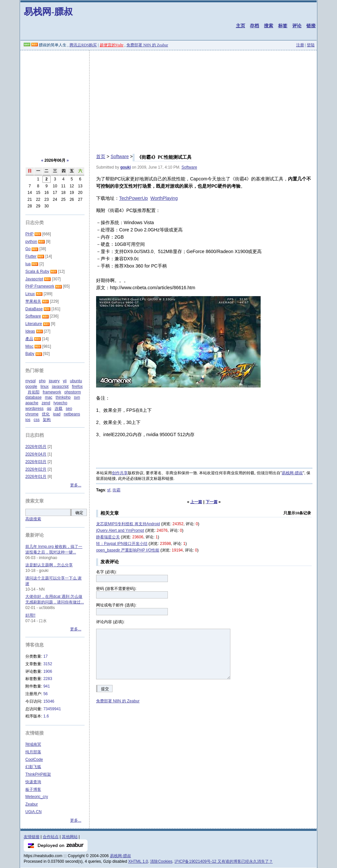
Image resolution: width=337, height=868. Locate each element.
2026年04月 (36, 454)
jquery (54, 381)
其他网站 (70, 837)
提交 (105, 689)
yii (65, 381)
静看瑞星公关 (108, 537)
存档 (254, 26)
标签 (283, 26)
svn (77, 397)
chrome (32, 414)
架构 (47, 420)
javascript (60, 387)
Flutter (31, 256)
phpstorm (73, 392)
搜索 (269, 26)
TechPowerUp (133, 198)
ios (28, 420)
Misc (29, 346)
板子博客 (33, 789)
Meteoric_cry (37, 797)
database (33, 397)
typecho (60, 403)
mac (49, 397)
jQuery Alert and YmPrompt (120, 530)
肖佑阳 (34, 392)
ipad (57, 414)
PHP (29, 234)
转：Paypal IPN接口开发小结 (122, 544)
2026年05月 (36, 447)
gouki (125, 167)
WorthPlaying (164, 198)
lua (28, 264)
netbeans (72, 414)
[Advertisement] (168, 100)
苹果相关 (33, 301)
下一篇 (212, 502)
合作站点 (51, 837)
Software (120, 156)
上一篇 (196, 502)
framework (52, 392)
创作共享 (120, 473)
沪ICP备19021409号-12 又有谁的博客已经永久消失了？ (223, 861)
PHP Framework (40, 286)
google (31, 387)
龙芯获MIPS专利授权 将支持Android (128, 524)
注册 (300, 45)
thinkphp (63, 397)
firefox (77, 387)
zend (46, 403)
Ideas (30, 331)
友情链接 (32, 837)
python (31, 242)
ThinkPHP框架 (38, 774)
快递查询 (33, 782)
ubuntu (76, 381)
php (42, 381)
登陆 (311, 45)
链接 (311, 26)
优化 (46, 414)
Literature (34, 324)
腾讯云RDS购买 (83, 45)
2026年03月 (36, 462)
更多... (76, 485)
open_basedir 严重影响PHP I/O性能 (128, 550)
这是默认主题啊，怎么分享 (49, 565)
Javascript (34, 279)
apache (32, 403)
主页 (241, 26)
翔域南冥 (33, 744)
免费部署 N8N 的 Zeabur (147, 45)
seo (69, 409)
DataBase (34, 309)
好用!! (30, 615)
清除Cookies (161, 861)
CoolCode (34, 760)
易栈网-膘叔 (48, 12)
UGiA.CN (33, 812)
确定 (79, 513)
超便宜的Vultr (112, 45)
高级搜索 (33, 519)
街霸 (117, 490)
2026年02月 (36, 469)
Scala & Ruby (37, 271)
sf (109, 490)
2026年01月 (36, 477)
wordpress (34, 409)
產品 (29, 339)
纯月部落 (33, 752)
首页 (101, 156)
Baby (30, 354)
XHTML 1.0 (138, 861)
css (37, 420)
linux (45, 387)
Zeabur (32, 804)
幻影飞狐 (33, 767)
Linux (30, 294)
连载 (59, 409)
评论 (297, 26)
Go (28, 249)
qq (49, 409)
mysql (30, 381)
